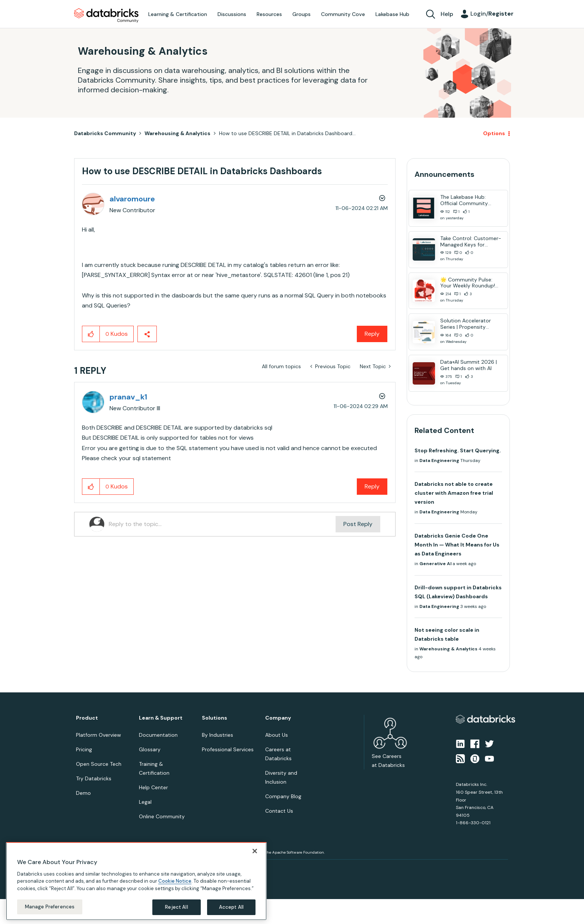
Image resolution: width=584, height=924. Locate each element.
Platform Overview (99, 735)
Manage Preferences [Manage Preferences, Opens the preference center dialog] (50, 907)
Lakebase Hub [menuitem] (392, 14)
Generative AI (435, 564)
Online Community (162, 816)
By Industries (218, 735)
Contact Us (279, 811)
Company (278, 718)
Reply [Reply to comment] (372, 486)
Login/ (492, 14)
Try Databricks (94, 778)
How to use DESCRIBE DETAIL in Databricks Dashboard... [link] (287, 133)
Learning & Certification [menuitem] (178, 14)
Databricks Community (106, 16)
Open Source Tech (99, 764)
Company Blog (283, 796)
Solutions (215, 718)
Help (447, 14)
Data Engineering (439, 461)
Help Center (153, 787)
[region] (136, 881)
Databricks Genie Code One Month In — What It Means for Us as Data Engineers (457, 545)
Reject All (176, 907)
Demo (83, 793)
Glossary (150, 749)
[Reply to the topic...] (222, 524)
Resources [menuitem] (269, 14)
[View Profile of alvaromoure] (132, 199)
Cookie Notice (175, 881)
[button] (91, 334)
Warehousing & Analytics (177, 133)
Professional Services (228, 749)
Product (87, 718)
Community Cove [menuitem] (343, 14)
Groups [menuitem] (301, 14)
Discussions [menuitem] (232, 14)
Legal (145, 802)
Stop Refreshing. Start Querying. (458, 450)
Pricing (84, 749)
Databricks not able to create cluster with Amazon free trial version (454, 493)
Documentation (158, 735)
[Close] (255, 851)
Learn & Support (161, 718)
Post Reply (358, 524)
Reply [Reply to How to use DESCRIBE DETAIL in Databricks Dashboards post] (372, 334)
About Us (277, 735)
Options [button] (494, 133)
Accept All (231, 907)
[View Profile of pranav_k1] (128, 397)
